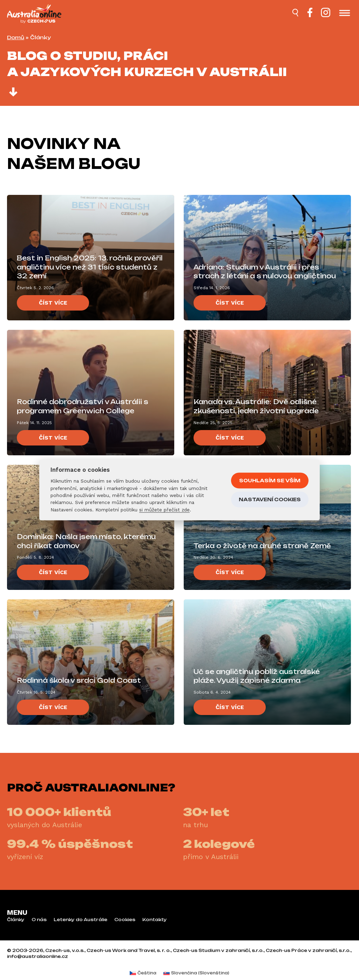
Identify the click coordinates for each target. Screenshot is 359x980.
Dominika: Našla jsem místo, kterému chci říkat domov (86, 541)
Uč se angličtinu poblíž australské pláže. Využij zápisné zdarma (257, 676)
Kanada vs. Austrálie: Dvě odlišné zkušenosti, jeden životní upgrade (256, 406)
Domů (16, 37)
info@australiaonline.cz (38, 956)
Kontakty (155, 920)
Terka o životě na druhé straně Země (262, 546)
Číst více (53, 303)
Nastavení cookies (270, 499)
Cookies (125, 920)
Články (16, 920)
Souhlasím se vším (270, 480)
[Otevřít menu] (345, 14)
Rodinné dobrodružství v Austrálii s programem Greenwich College (83, 406)
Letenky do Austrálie (80, 920)
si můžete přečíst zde (164, 509)
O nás (39, 920)
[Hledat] (296, 14)
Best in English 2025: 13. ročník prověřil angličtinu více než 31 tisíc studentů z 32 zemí (90, 267)
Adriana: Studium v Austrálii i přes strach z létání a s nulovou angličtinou (265, 272)
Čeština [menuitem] (147, 973)
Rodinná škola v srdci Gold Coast (79, 680)
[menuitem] (143, 973)
